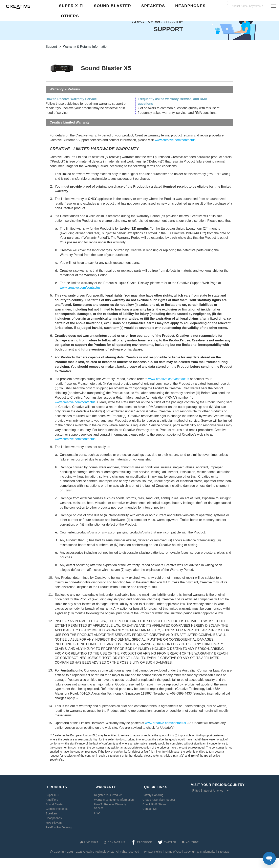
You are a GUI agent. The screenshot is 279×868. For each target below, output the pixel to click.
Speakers (52, 810)
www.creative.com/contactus (175, 140)
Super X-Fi (52, 791)
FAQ (97, 809)
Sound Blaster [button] (113, 6)
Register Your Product (108, 791)
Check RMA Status (154, 801)
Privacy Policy (153, 848)
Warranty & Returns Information (114, 796)
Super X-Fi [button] (71, 6)
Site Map (223, 848)
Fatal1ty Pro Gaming (59, 824)
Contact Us (149, 805)
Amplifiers (52, 796)
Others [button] (70, 16)
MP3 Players (54, 819)
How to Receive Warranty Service (71, 99)
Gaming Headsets (57, 805)
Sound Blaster (55, 801)
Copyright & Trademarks (200, 848)
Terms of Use (173, 848)
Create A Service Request (159, 796)
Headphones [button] (190, 6)
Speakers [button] (153, 6)
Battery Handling (153, 791)
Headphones (54, 815)
